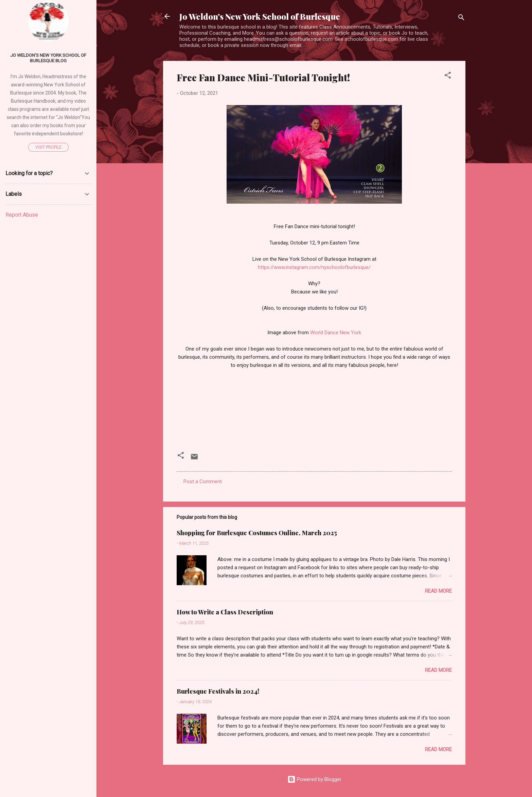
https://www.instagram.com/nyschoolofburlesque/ (314, 267)
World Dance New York (336, 333)
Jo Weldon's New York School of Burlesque (260, 16)
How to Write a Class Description (225, 612)
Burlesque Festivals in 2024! (218, 691)
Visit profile (48, 147)
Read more (438, 591)
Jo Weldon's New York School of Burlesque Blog (48, 58)
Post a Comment (203, 481)
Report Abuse (22, 215)
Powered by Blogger (314, 779)
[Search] (461, 19)
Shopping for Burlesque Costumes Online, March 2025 (257, 533)
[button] (448, 76)
